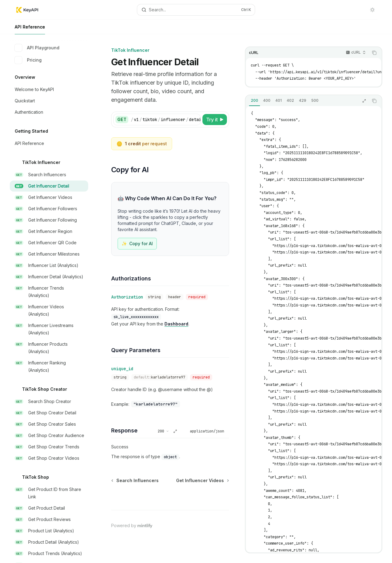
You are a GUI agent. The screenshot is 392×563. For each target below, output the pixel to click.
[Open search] (196, 10)
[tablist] (307, 101)
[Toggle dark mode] (372, 10)
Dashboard (176, 324)
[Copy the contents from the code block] (374, 53)
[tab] (254, 101)
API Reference (30, 29)
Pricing (28, 60)
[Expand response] (364, 101)
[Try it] (215, 120)
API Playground (37, 48)
